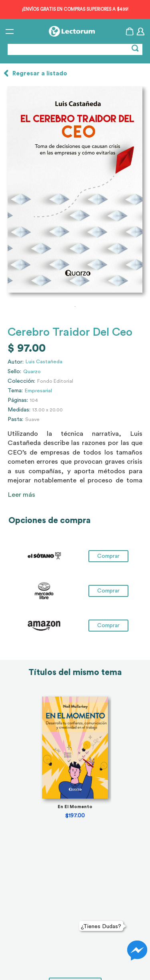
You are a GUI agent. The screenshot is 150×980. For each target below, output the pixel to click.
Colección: (21, 381)
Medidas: (19, 410)
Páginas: (18, 400)
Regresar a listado (40, 74)
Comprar (108, 556)
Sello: (14, 372)
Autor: (16, 362)
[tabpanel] (75, 189)
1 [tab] (75, 307)
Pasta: (15, 419)
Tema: (15, 391)
